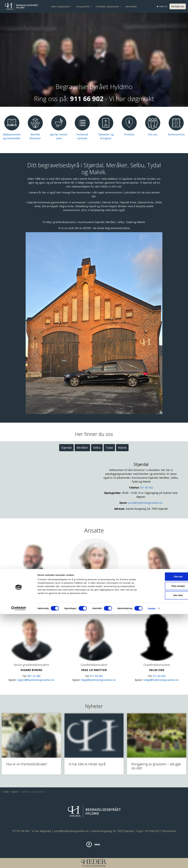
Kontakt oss (178, 6)
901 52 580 (34, 676)
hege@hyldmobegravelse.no (98, 680)
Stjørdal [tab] (66, 448)
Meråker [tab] (82, 448)
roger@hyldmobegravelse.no (36, 606)
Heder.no (162, 6)
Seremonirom (176, 134)
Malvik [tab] (122, 448)
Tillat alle (164, 830)
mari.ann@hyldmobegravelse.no (98, 606)
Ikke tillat (164, 849)
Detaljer (152, 862)
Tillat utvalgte (164, 840)
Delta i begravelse (60, 6)
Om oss (153, 134)
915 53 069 (159, 602)
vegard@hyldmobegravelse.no (36, 680)
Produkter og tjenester (107, 6)
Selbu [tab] (97, 448)
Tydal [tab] (109, 448)
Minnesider (131, 6)
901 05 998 (34, 602)
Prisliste (129, 134)
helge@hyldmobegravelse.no (161, 680)
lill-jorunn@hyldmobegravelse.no (161, 606)
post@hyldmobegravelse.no (145, 503)
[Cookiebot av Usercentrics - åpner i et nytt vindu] (19, 862)
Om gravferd (83, 6)
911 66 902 (147, 488)
